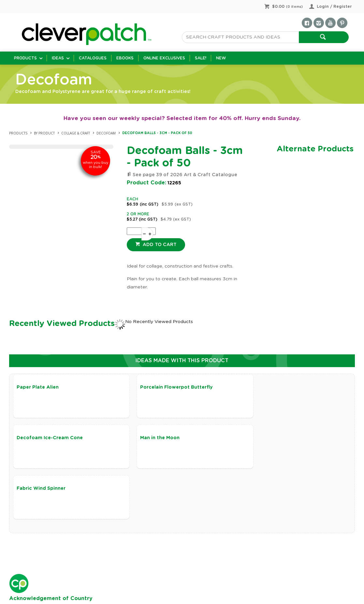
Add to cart (159, 245)
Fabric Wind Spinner (155, 438)
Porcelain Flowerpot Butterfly (167, 387)
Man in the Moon (36, 438)
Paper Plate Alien (38, 387)
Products (25, 58)
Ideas (58, 58)
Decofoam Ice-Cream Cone (277, 387)
